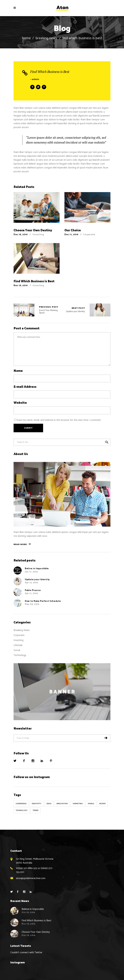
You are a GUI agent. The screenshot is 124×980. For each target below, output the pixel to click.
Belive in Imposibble (37, 569)
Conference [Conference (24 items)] (21, 804)
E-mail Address (25, 387)
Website (20, 403)
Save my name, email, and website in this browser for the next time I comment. (59, 420)
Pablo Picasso (33, 590)
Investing (38, 235)
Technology (20, 655)
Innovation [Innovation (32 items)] (62, 804)
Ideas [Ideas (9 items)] (49, 804)
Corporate (89, 235)
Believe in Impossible (33, 909)
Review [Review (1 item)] (102, 804)
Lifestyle (18, 645)
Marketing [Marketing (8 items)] (78, 804)
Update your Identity (75, 310)
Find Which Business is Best (50, 72)
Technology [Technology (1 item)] (22, 810)
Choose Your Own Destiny (36, 932)
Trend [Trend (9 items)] (36, 810)
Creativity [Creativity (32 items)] (36, 804)
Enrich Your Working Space (24, 310)
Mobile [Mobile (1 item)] (91, 804)
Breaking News (46, 38)
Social (17, 650)
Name (18, 371)
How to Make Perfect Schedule (43, 601)
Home (26, 38)
